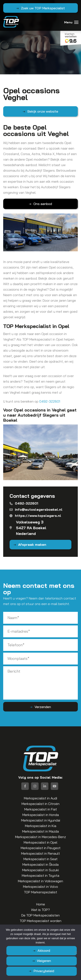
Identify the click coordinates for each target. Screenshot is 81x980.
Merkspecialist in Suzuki (40, 870)
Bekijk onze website (43, 111)
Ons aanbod (43, 204)
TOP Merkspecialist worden (40, 921)
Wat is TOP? (40, 910)
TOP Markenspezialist (40, 892)
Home (41, 904)
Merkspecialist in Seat (40, 859)
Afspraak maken (32, 544)
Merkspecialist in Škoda (40, 864)
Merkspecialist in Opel (40, 842)
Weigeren (44, 961)
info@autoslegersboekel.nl (36, 509)
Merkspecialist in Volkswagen (40, 881)
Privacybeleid (44, 971)
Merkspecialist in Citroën (40, 804)
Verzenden (43, 707)
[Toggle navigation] (76, 22)
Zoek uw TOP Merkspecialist (43, 8)
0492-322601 (50, 401)
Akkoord (44, 950)
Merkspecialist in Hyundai (41, 820)
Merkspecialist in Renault (40, 853)
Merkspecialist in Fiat (41, 809)
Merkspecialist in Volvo (40, 887)
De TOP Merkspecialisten (40, 915)
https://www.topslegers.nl (35, 516)
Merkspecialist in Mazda (40, 831)
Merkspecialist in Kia (41, 826)
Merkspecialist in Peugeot (41, 848)
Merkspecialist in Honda (41, 815)
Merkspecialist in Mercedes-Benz (40, 837)
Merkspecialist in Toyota (40, 875)
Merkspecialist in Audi (40, 798)
